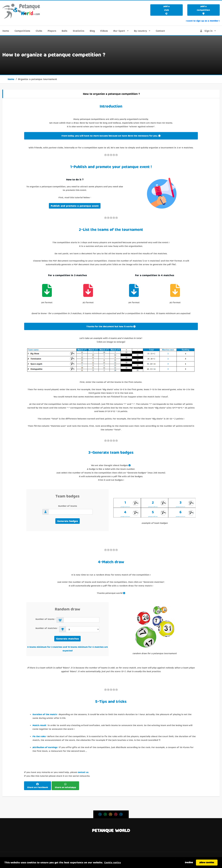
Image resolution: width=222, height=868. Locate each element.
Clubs (39, 31)
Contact (160, 31)
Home (6, 31)
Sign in (206, 31)
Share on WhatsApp (65, 787)
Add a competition (203, 10)
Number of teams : (46, 619)
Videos (104, 31)
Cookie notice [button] (112, 862)
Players (52, 31)
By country (140, 31)
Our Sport (119, 31)
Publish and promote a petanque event (75, 206)
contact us (83, 772)
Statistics (79, 31)
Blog (92, 31)
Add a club (166, 10)
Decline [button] (189, 862)
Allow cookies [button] (207, 862)
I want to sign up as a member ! (203, 21)
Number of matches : (47, 628)
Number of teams (68, 506)
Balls (65, 31)
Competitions (22, 31)
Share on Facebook (38, 787)
